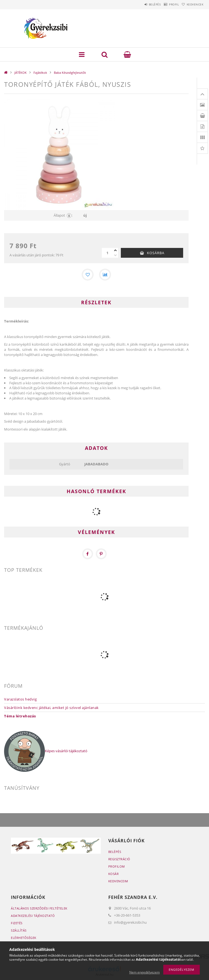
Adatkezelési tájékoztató (33, 916)
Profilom (117, 866)
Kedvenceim (118, 881)
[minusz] (115, 255)
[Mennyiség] (107, 253)
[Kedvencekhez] (88, 275)
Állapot (63, 215)
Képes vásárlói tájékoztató (66, 751)
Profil (166, 4)
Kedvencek (193, 4)
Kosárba (156, 253)
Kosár (114, 874)
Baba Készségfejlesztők (70, 73)
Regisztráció (119, 859)
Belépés (142, 4)
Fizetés (17, 923)
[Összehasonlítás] (105, 275)
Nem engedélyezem (145, 972)
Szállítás (19, 930)
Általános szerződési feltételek (39, 908)
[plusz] (115, 250)
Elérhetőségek (24, 938)
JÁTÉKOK (21, 73)
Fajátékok (40, 73)
